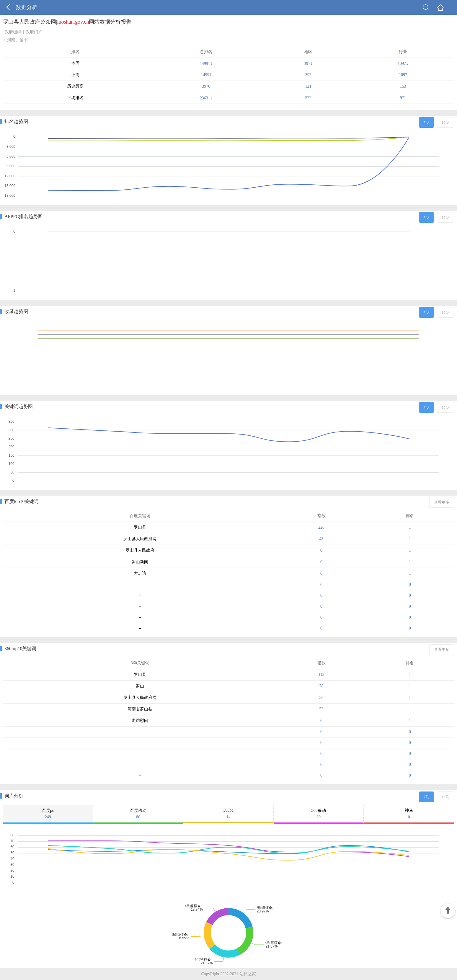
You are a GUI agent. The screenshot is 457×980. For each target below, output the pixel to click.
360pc (228, 813)
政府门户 (34, 32)
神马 (409, 814)
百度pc (48, 814)
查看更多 (442, 502)
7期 (427, 122)
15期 (445, 122)
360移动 (319, 814)
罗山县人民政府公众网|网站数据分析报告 (67, 22)
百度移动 (138, 814)
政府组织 (13, 32)
